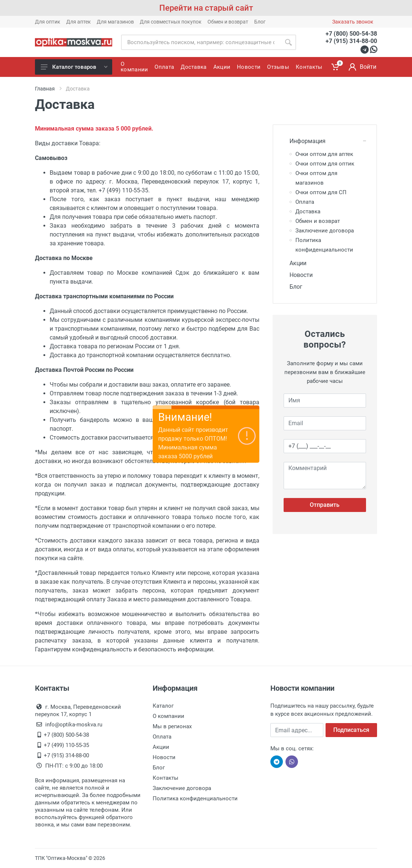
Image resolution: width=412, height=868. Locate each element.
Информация (305, 141)
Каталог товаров (74, 67)
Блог (260, 22)
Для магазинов (115, 22)
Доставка (308, 211)
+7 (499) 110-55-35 (66, 745)
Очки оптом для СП (321, 192)
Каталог (163, 706)
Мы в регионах (172, 726)
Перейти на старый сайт (206, 8)
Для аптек (79, 22)
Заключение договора (325, 231)
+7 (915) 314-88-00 (351, 41)
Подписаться (351, 730)
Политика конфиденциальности (195, 798)
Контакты (166, 778)
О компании (168, 716)
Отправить (325, 505)
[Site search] (201, 42)
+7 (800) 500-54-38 (351, 34)
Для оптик (48, 22)
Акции (295, 263)
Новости (298, 275)
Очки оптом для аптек (324, 154)
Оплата (305, 202)
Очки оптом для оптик (325, 164)
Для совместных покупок (171, 22)
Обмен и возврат (228, 22)
